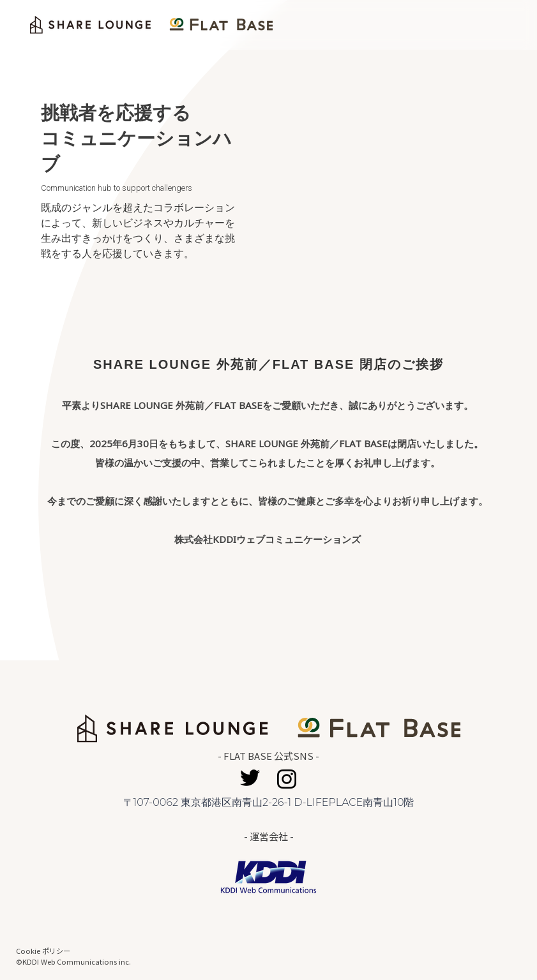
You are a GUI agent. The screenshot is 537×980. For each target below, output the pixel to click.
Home (488, 25)
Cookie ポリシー (43, 951)
